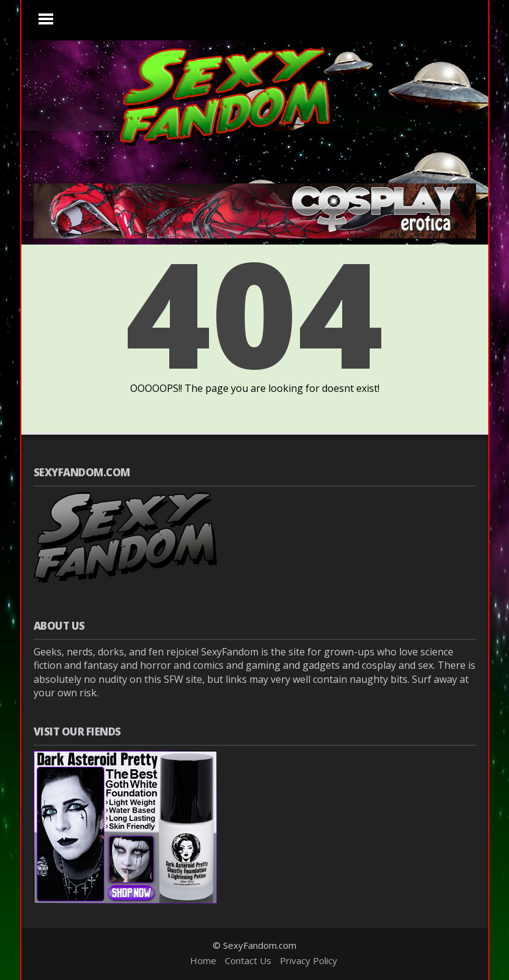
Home (203, 960)
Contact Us (248, 960)
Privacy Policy (309, 960)
